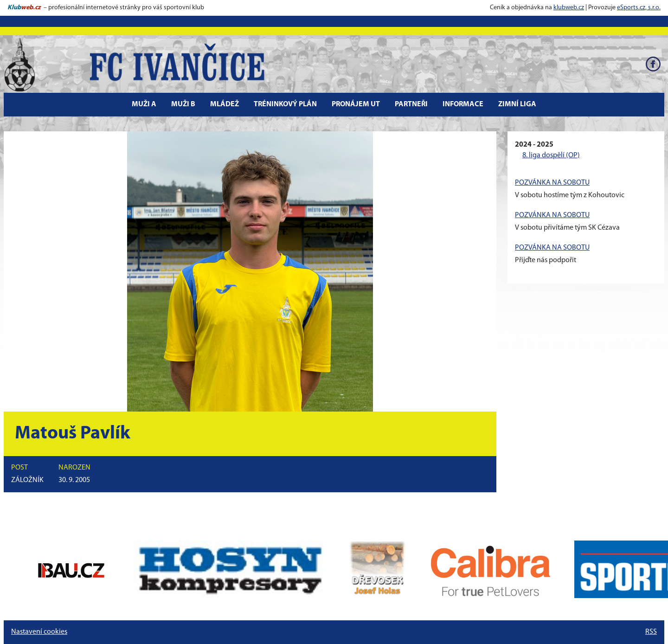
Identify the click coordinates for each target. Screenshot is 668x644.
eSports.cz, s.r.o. (639, 8)
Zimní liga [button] (517, 104)
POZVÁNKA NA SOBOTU (552, 183)
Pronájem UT (356, 104)
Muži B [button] (183, 104)
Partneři (411, 104)
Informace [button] (463, 104)
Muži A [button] (144, 104)
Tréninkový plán (285, 104)
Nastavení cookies (39, 632)
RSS (651, 632)
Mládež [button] (225, 104)
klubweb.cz (569, 8)
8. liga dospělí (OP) (551, 155)
